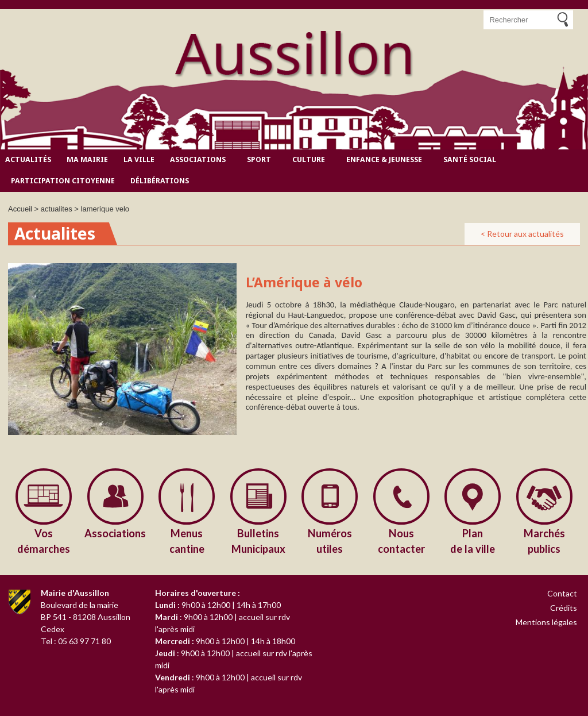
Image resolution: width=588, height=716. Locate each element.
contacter (402, 540)
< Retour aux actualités (522, 234)
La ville (139, 159)
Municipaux (259, 540)
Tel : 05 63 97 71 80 (76, 641)
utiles (330, 540)
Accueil (20, 209)
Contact (562, 593)
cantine (187, 540)
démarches (44, 540)
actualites (57, 209)
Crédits (564, 608)
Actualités (28, 159)
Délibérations (160, 181)
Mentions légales (546, 622)
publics (545, 540)
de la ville (473, 540)
